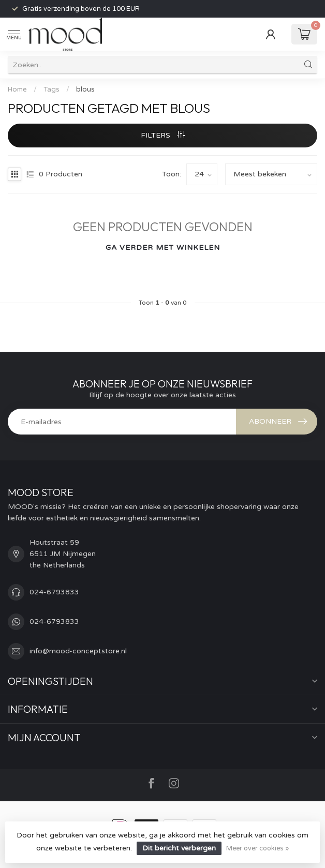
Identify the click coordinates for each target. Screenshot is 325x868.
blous (85, 89)
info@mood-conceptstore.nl (78, 651)
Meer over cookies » (257, 848)
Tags (51, 89)
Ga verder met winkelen (163, 248)
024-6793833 (54, 592)
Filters (163, 135)
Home (17, 89)
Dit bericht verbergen (179, 848)
